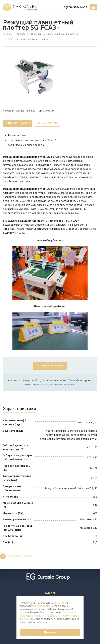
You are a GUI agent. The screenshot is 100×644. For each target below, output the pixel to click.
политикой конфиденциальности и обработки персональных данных (49, 616)
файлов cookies (42, 606)
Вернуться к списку (16, 556)
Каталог (50, 593)
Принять (50, 632)
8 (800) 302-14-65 (75, 7)
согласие (59, 603)
